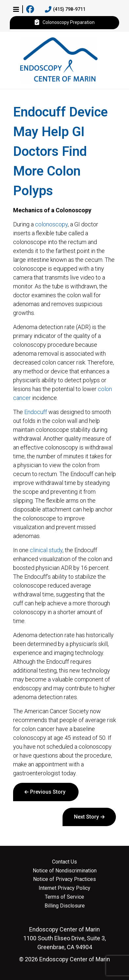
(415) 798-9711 (65, 10)
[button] (16, 9)
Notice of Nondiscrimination (65, 871)
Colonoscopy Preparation (65, 23)
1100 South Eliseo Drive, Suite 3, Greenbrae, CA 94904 (64, 938)
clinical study (46, 550)
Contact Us (64, 862)
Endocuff (36, 412)
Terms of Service (64, 897)
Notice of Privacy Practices (64, 879)
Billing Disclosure (65, 906)
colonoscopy (51, 224)
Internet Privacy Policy (64, 888)
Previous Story (48, 792)
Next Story (86, 817)
